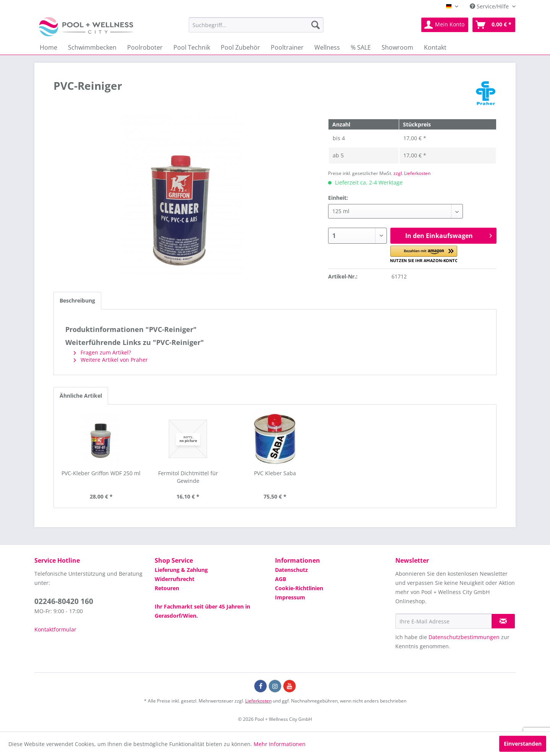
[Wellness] (327, 47)
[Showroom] (397, 47)
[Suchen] (315, 25)
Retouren (167, 588)
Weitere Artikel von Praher (111, 360)
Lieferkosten (258, 701)
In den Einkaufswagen (449, 235)
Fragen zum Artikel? (102, 352)
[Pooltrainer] (287, 47)
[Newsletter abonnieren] (503, 621)
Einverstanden (523, 744)
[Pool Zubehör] (240, 47)
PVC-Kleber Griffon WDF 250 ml (101, 473)
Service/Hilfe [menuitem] (490, 6)
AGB (281, 579)
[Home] (49, 47)
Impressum (290, 597)
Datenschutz (291, 570)
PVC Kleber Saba (275, 473)
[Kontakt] (435, 47)
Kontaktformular (55, 629)
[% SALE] (361, 47)
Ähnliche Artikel (81, 396)
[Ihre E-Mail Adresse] (443, 621)
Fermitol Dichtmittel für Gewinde (188, 477)
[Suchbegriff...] (256, 25)
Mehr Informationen (280, 744)
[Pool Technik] (192, 47)
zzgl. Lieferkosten (412, 173)
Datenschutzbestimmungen (464, 637)
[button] (424, 254)
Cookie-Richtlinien (299, 588)
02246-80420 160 (64, 601)
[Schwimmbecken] (92, 47)
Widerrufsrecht (175, 579)
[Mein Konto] (445, 25)
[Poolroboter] (145, 47)
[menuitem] (256, 25)
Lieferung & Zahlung (181, 570)
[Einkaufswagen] (494, 25)
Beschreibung (77, 300)
